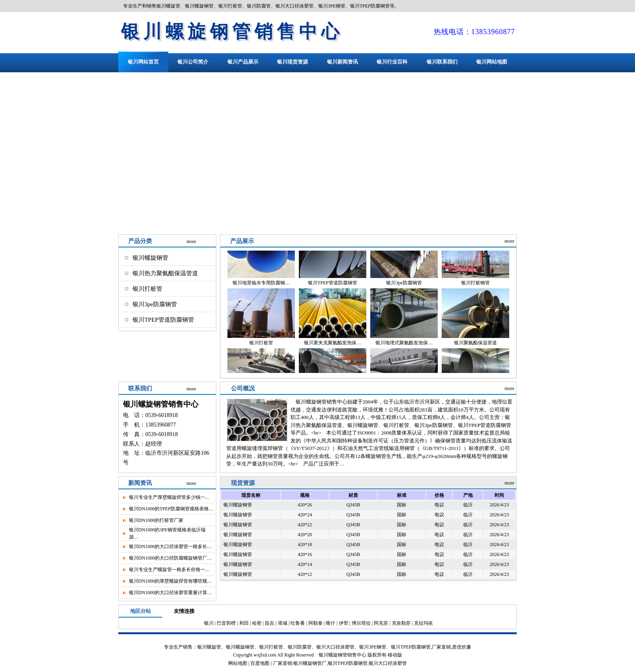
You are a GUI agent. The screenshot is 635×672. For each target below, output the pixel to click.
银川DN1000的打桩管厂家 (156, 520)
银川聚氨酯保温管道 (475, 346)
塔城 (283, 623)
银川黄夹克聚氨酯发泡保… (333, 346)
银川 (209, 623)
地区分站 (140, 611)
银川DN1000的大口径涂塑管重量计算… (170, 593)
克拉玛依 (423, 623)
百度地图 (260, 663)
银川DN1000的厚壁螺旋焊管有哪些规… (170, 581)
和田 (244, 623)
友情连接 (184, 611)
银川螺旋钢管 (150, 258)
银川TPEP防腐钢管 (348, 663)
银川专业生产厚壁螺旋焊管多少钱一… (169, 497)
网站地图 (238, 663)
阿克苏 (381, 623)
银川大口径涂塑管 (388, 663)
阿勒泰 (316, 623)
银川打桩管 (147, 289)
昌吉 (269, 623)
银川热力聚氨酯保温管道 (165, 273)
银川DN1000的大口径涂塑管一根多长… (170, 546)
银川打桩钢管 (475, 286)
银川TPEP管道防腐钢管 (163, 320)
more (191, 241)
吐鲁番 (298, 623)
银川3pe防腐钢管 (155, 304)
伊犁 (344, 623)
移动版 (395, 655)
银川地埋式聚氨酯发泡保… (404, 346)
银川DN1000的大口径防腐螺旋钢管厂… (170, 558)
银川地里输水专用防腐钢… (261, 286)
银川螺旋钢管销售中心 (232, 32)
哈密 (257, 623)
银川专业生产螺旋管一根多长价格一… (169, 570)
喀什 (331, 623)
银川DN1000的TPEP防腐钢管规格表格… (171, 509)
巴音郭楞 (226, 623)
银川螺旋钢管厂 (310, 663)
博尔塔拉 (361, 623)
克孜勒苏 (401, 623)
